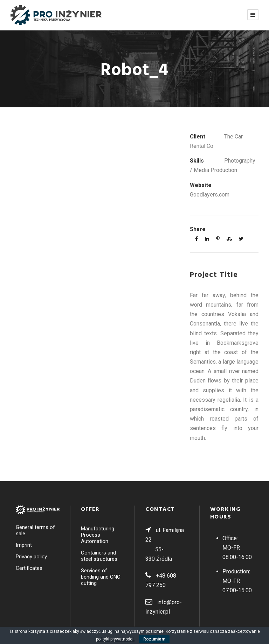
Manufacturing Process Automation (98, 535)
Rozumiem (154, 639)
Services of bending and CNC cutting (101, 577)
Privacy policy (31, 557)
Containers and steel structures (99, 556)
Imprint (24, 545)
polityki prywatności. (115, 639)
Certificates (29, 568)
